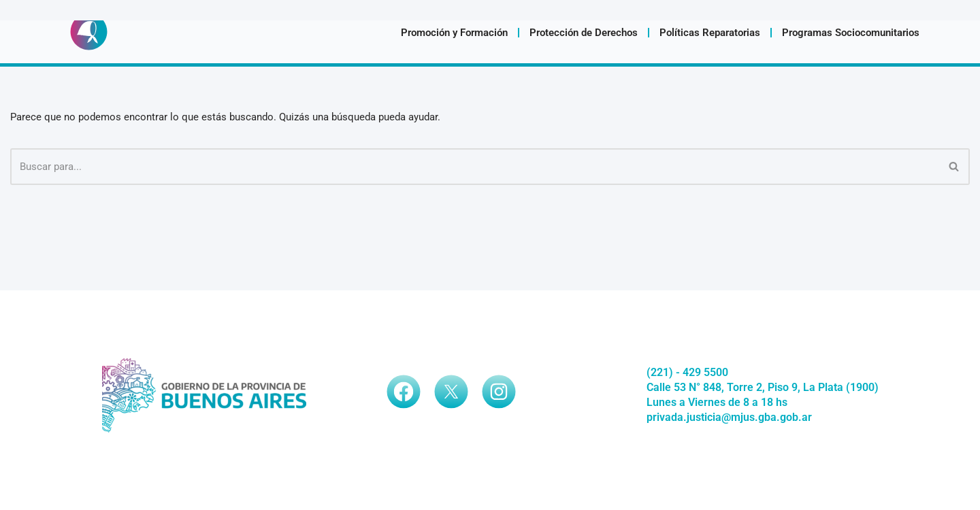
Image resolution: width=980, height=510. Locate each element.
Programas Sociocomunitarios (851, 33)
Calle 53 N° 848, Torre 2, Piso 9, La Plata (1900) (763, 404)
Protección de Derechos (584, 33)
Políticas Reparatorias (710, 33)
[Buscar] (475, 167)
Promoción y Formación (454, 33)
